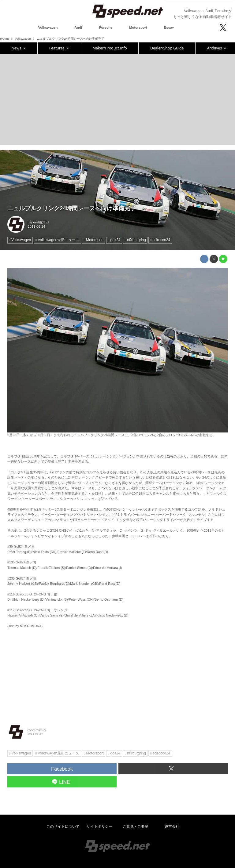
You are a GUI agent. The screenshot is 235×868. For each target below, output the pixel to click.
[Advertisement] (117, 99)
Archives (217, 48)
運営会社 (172, 826)
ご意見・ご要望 (136, 826)
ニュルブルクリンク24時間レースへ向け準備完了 (72, 208)
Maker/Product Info (110, 48)
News (19, 48)
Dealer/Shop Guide (167, 48)
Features (59, 48)
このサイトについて (63, 826)
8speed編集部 (39, 222)
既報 (170, 456)
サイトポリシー (99, 826)
